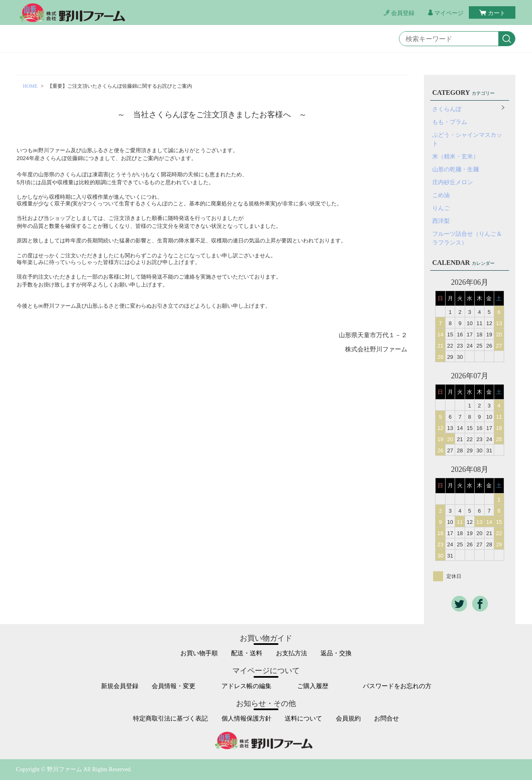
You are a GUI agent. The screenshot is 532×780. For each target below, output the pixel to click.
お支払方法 (292, 653)
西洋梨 (441, 221)
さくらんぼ (447, 109)
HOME (30, 86)
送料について (303, 719)
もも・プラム (450, 122)
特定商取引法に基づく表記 (170, 719)
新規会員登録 (120, 686)
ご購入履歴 (313, 686)
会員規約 (348, 719)
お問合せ (387, 719)
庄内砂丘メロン (453, 182)
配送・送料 (247, 653)
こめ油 (441, 195)
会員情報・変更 (174, 686)
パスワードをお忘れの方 (397, 686)
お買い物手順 (199, 653)
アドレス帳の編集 (246, 686)
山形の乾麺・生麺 (456, 169)
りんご (441, 208)
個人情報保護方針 (246, 719)
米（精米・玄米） (456, 157)
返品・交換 (336, 653)
